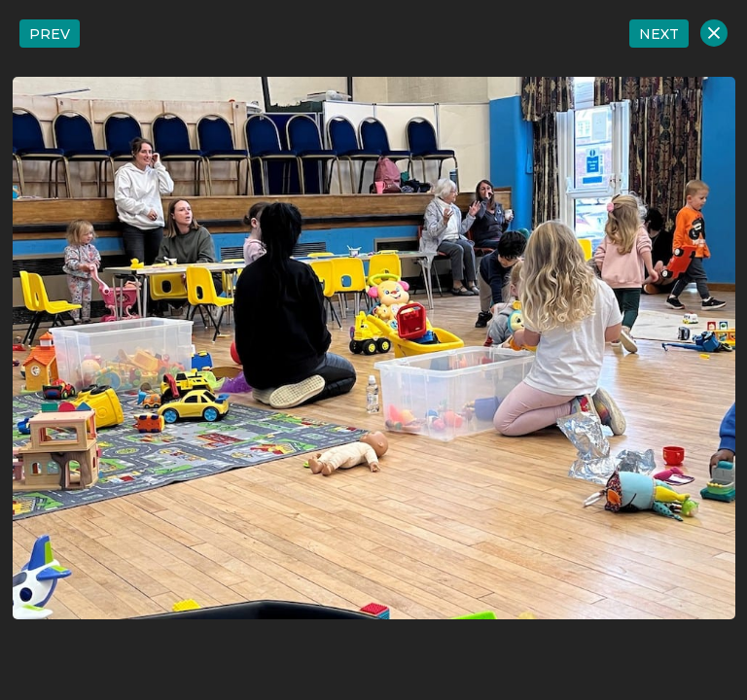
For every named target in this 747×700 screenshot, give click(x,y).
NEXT (659, 34)
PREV (50, 34)
